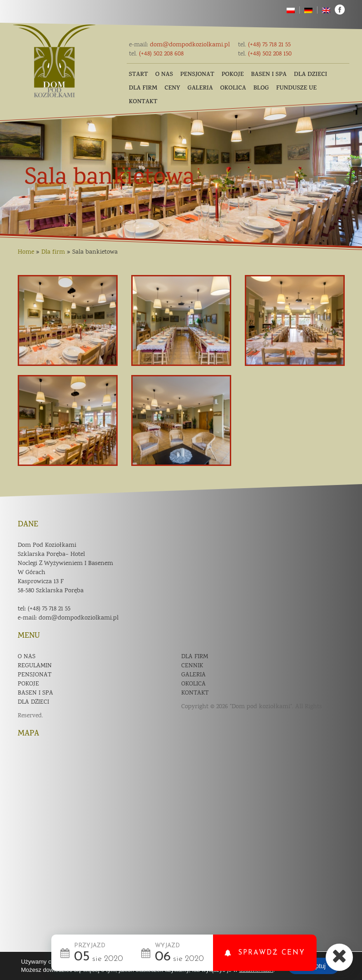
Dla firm (143, 88)
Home (26, 252)
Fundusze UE (296, 88)
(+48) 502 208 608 (156, 54)
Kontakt (143, 102)
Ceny (172, 88)
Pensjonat (197, 75)
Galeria (200, 88)
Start (139, 75)
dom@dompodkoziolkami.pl (179, 45)
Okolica (233, 88)
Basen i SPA (269, 75)
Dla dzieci (310, 75)
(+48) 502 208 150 (265, 54)
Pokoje (233, 75)
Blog (261, 88)
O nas (164, 75)
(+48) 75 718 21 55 (264, 45)
